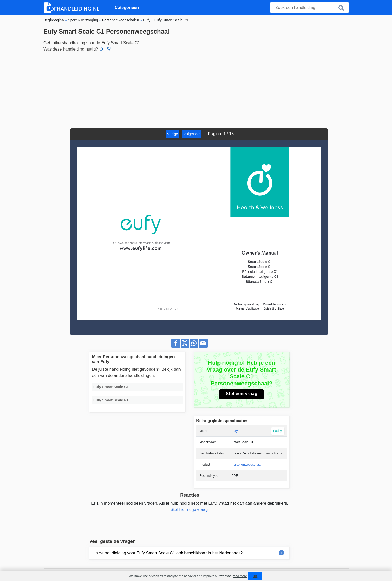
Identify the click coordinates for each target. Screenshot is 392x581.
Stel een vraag (241, 394)
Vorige (173, 134)
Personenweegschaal (247, 465)
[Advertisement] (196, 89)
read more (240, 576)
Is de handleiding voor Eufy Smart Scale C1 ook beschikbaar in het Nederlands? (169, 553)
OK (255, 576)
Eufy (235, 431)
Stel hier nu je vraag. (190, 509)
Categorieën (127, 7)
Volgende (192, 134)
